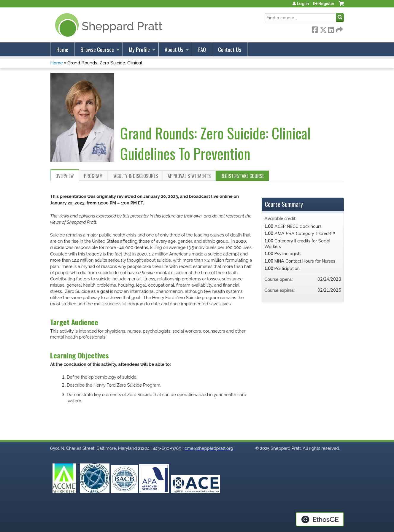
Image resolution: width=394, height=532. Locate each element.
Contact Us (230, 49)
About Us (174, 49)
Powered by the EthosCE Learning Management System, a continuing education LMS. (320, 519)
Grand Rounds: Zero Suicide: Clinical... (106, 63)
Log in (303, 4)
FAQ (202, 49)
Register (326, 4)
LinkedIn (331, 29)
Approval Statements (189, 176)
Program (93, 176)
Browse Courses (97, 49)
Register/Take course (242, 176)
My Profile (139, 49)
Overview (65, 176)
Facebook (315, 29)
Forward (339, 29)
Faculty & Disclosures (135, 176)
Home (62, 49)
